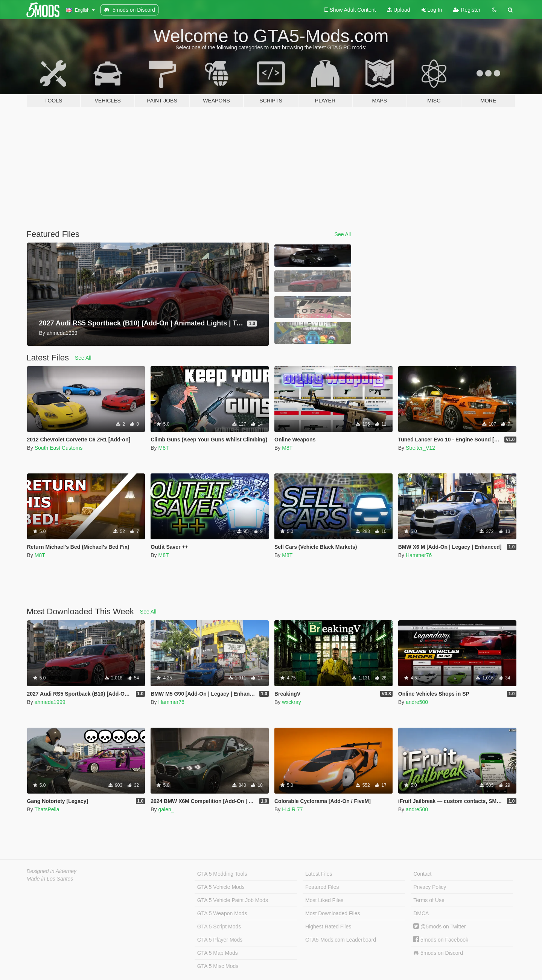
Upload (398, 10)
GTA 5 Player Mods (220, 940)
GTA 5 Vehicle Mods (221, 887)
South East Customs (59, 448)
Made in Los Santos (50, 879)
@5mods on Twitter (439, 927)
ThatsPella (47, 809)
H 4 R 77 (292, 809)
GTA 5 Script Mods (219, 927)
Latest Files (319, 874)
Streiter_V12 (420, 448)
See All (343, 234)
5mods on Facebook (441, 940)
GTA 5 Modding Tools (222, 874)
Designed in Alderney (52, 871)
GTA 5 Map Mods (218, 953)
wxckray (292, 702)
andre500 (417, 702)
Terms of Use (429, 900)
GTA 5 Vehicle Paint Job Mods (233, 900)
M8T (163, 448)
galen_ (166, 809)
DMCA (421, 913)
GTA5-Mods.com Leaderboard (341, 940)
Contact (422, 874)
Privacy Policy (430, 887)
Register (467, 10)
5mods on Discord (438, 953)
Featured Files (322, 887)
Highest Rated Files (328, 927)
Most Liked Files (324, 900)
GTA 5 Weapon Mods (222, 913)
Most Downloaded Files (333, 913)
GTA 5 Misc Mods (218, 966)
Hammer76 (419, 555)
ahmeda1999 (50, 702)
